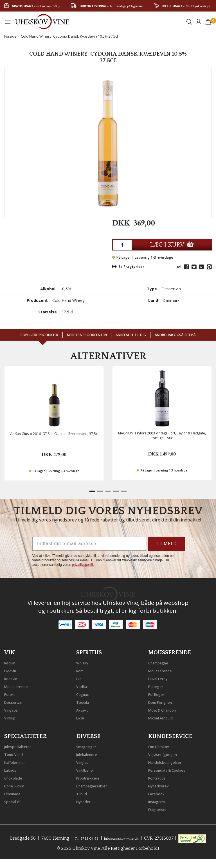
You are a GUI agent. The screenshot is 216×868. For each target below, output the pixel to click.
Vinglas (84, 761)
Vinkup (12, 716)
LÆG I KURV (172, 245)
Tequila (84, 701)
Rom (81, 669)
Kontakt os (160, 776)
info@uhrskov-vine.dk (139, 837)
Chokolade (16, 776)
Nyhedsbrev (161, 784)
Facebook (158, 792)
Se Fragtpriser (128, 267)
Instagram (159, 800)
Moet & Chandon (166, 708)
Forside (11, 36)
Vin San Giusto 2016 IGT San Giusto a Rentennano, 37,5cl (54, 434)
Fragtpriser (160, 808)
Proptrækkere (91, 776)
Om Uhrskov (161, 745)
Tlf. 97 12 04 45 (96, 837)
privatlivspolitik (83, 565)
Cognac (84, 693)
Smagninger (89, 745)
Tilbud (83, 792)
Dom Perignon (164, 701)
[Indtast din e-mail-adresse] (89, 544)
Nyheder (85, 800)
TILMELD (167, 544)
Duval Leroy (161, 677)
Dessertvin (16, 701)
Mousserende (19, 685)
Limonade (15, 792)
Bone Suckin (17, 784)
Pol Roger (159, 693)
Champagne (161, 661)
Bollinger (158, 685)
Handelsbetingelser (169, 761)
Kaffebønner (17, 761)
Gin (80, 677)
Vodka (83, 685)
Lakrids (12, 769)
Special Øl (14, 800)
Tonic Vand (16, 753)
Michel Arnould (164, 716)
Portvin (12, 693)
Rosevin (13, 677)
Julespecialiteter (21, 745)
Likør (82, 716)
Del (178, 267)
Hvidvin (12, 669)
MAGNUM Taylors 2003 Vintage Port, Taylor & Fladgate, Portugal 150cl (162, 436)
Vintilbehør (88, 769)
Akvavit (84, 708)
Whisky (84, 661)
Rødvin (12, 661)
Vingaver (13, 708)
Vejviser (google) (166, 753)
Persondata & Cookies (172, 769)
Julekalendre (89, 753)
